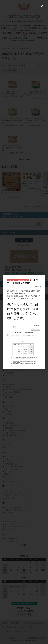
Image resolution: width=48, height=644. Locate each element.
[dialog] (24, 322)
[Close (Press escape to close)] (42, 6)
